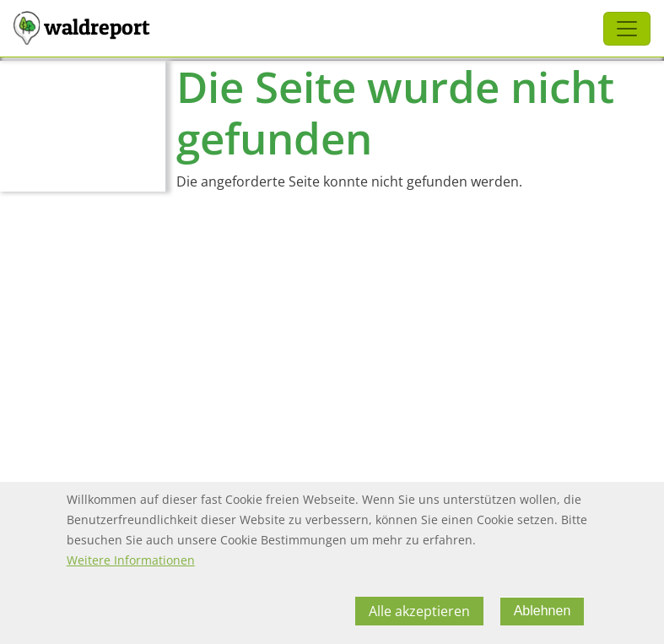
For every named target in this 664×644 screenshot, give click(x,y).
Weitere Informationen (131, 568)
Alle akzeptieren (419, 620)
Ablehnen (543, 619)
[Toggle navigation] (627, 29)
